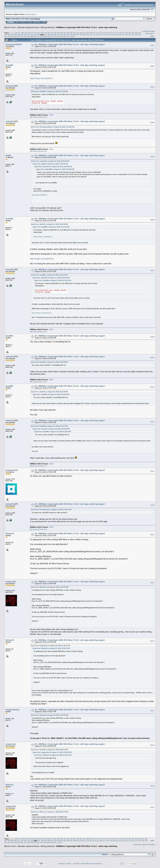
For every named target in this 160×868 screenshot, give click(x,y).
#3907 (152, 271)
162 (68, 33)
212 (94, 35)
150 (29, 33)
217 (111, 35)
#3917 (152, 711)
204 (68, 35)
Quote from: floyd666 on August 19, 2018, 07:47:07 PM (49, 426)
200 (55, 35)
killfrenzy (10, 785)
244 (61, 36)
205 (72, 35)
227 (6, 36)
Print (152, 36)
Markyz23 (10, 533)
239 (45, 36)
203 (65, 35)
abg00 (8, 155)
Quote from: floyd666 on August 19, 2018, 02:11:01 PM (49, 275)
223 (130, 35)
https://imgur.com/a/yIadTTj (41, 78)
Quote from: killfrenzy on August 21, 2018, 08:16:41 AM (49, 812)
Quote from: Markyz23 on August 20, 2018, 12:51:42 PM (50, 587)
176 (113, 33)
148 (23, 33)
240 (48, 36)
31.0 (32, 19)
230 (15, 36)
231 (19, 36)
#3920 (152, 807)
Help (17, 22)
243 (58, 36)
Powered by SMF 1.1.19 (67, 864)
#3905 (152, 157)
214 (101, 35)
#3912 (152, 471)
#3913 (152, 505)
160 (61, 33)
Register (37, 22)
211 (91, 35)
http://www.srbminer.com (38, 117)
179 (123, 33)
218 (114, 35)
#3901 (152, 45)
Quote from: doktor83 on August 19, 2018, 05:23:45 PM (49, 392)
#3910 (152, 387)
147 (19, 33)
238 (41, 36)
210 (88, 35)
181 (130, 33)
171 (97, 33)
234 (28, 36)
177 (117, 33)
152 (36, 33)
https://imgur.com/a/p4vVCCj (42, 259)
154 (42, 33)
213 (98, 35)
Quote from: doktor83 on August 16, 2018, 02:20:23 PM (53, 755)
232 (22, 36)
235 (32, 36)
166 (81, 33)
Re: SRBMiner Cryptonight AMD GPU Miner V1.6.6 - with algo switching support (70, 44)
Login (30, 22)
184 (139, 33)
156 (48, 33)
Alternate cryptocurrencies (28, 27)
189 (19, 35)
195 (38, 35)
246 (67, 36)
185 (6, 35)
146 (16, 33)
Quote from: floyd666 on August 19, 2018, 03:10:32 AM (49, 91)
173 (104, 33)
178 (120, 33)
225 (136, 35)
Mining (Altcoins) (48, 27)
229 (12, 36)
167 (84, 33)
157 (52, 33)
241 (51, 36)
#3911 (152, 422)
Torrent (37, 19)
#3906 (152, 220)
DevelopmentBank (14, 44)
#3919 (152, 786)
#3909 (152, 358)
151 (32, 33)
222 (127, 35)
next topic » (150, 33)
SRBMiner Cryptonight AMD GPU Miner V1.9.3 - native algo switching (87, 27)
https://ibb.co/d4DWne (40, 195)
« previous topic (148, 31)
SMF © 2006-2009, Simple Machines (89, 864)
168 (87, 33)
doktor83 (9, 86)
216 (107, 35)
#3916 (152, 641)
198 (49, 35)
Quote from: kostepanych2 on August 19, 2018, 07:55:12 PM (51, 510)
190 (22, 35)
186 (9, 35)
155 (45, 33)
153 (39, 33)
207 (78, 35)
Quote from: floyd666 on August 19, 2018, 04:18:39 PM (49, 362)
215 (104, 35)
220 (120, 35)
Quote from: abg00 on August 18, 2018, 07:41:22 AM (50, 164)
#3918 (152, 745)
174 (107, 33)
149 (26, 33)
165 (78, 33)
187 (12, 35)
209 (85, 35)
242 (54, 36)
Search (23, 22)
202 (62, 35)
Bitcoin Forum (10, 27)
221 (123, 35)
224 (133, 35)
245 (64, 36)
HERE (51, 115)
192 (28, 35)
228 (9, 36)
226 (140, 35)
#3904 (152, 122)
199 (52, 35)
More (44, 22)
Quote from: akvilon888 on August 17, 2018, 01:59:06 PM (55, 169)
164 (74, 33)
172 (100, 33)
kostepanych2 (12, 470)
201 (59, 35)
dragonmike (11, 582)
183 (136, 33)
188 (15, 35)
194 (35, 35)
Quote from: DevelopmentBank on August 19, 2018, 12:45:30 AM (53, 127)
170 (94, 33)
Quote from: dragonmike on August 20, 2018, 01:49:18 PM (50, 646)
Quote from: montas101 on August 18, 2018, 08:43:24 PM (50, 161)
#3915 (152, 583)
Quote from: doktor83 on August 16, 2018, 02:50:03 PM (49, 750)
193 (32, 35)
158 (55, 33)
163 (71, 33)
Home (11, 22)
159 (58, 33)
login (27, 14)
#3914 (152, 535)
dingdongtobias (12, 710)
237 (38, 36)
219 (117, 35)
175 (110, 33)
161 (65, 33)
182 (133, 33)
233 (25, 36)
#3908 (152, 337)
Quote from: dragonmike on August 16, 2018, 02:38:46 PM (52, 752)
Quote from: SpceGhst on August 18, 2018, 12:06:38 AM (53, 167)
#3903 (152, 87)
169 (91, 33)
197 (46, 35)
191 (25, 35)
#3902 (152, 66)
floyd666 (9, 65)
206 (75, 35)
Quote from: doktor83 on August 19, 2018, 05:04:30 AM (49, 224)
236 (35, 36)
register (34, 14)
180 (126, 33)
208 (81, 35)
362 (72, 36)
